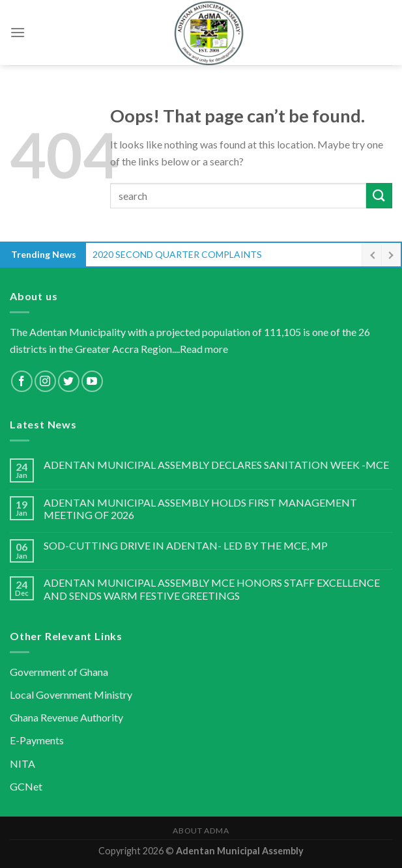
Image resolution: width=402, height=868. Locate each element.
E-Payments (37, 740)
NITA (22, 763)
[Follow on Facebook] (22, 381)
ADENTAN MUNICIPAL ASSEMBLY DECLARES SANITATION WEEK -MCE (216, 465)
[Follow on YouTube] (92, 381)
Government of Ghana (59, 672)
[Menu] (18, 32)
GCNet (26, 786)
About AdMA (201, 831)
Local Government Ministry (71, 694)
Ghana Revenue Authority (66, 717)
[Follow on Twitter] (69, 381)
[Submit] (379, 196)
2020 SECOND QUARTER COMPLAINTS (177, 254)
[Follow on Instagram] (45, 381)
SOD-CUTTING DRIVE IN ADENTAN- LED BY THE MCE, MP (186, 545)
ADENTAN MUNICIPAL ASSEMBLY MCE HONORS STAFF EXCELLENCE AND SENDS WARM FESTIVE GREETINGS (212, 589)
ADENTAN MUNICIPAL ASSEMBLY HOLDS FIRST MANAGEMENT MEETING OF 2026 (200, 509)
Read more (204, 349)
